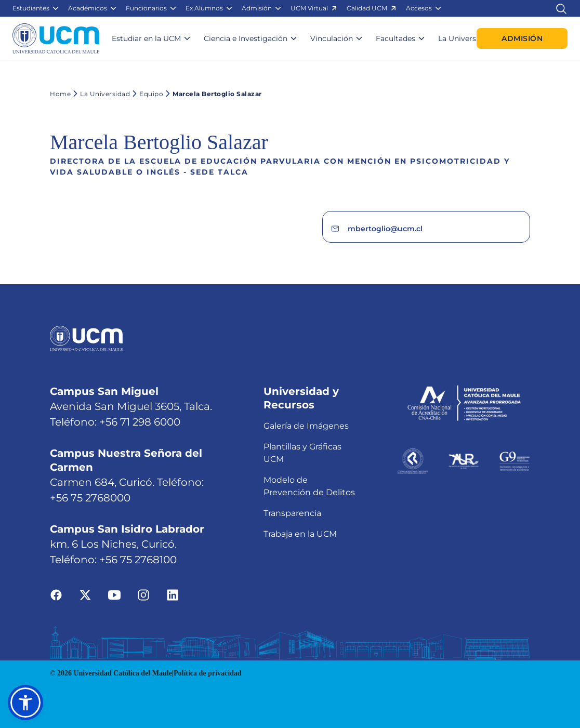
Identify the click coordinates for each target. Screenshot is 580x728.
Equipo (147, 94)
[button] (36, 8)
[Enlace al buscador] (561, 8)
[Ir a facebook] (56, 595)
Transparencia (292, 513)
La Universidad (100, 94)
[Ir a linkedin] (173, 595)
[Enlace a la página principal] (56, 38)
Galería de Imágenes (306, 426)
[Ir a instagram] (143, 595)
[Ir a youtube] (114, 595)
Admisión (522, 38)
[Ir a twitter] (85, 595)
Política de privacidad (208, 673)
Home (60, 94)
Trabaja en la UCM (300, 534)
